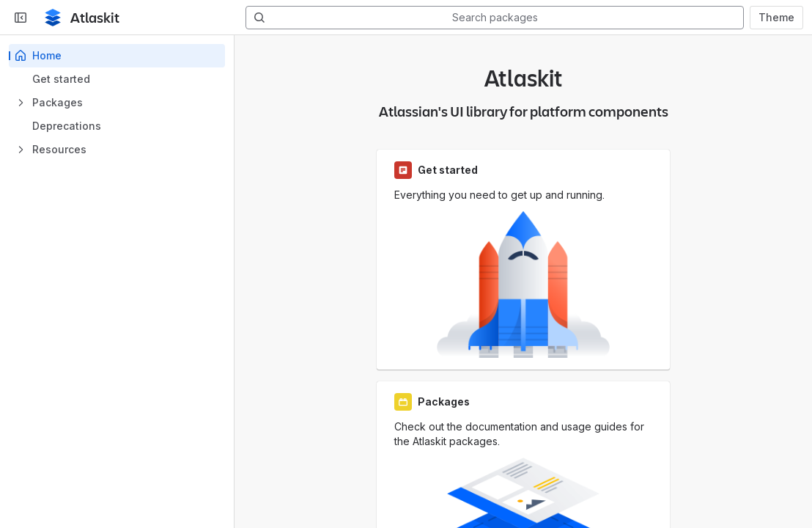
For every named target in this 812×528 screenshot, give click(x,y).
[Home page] (53, 18)
